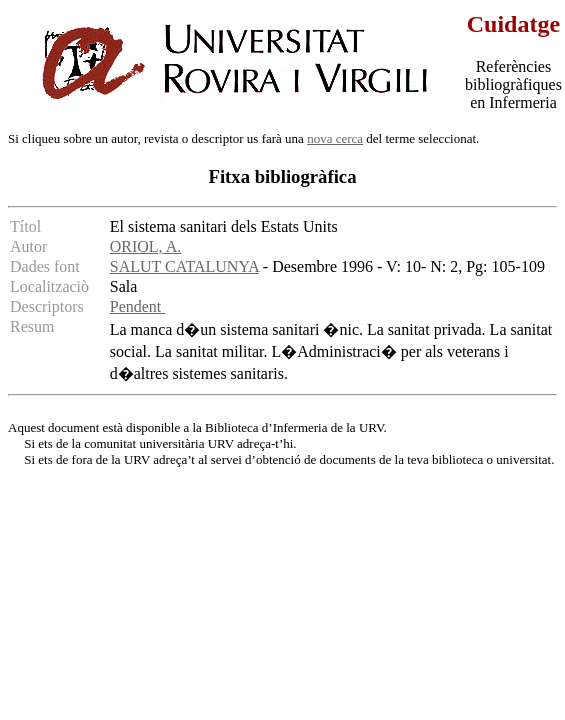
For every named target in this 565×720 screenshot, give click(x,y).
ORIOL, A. (146, 246)
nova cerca (335, 138)
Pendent (138, 306)
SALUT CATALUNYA (184, 266)
